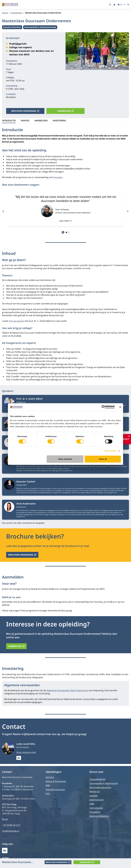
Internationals (96, 808)
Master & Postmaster (56, 781)
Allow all (103, 459)
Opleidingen (17, 13)
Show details (110, 451)
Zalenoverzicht (97, 800)
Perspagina (95, 812)
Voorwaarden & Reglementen (104, 783)
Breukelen (11, 97)
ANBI (92, 804)
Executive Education (12, 28)
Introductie (9, 121)
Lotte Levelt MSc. (26, 744)
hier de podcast (17, 321)
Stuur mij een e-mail (26, 752)
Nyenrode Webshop (99, 816)
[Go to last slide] (3, 211)
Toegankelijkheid (97, 779)
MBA (48, 785)
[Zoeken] (110, 5)
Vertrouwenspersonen (100, 787)
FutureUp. (58, 177)
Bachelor (50, 777)
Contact (124, 439)
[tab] (66, 232)
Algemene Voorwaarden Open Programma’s (67, 690)
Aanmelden (65, 111)
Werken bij (95, 792)
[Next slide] (128, 211)
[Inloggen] (114, 5)
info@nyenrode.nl (11, 831)
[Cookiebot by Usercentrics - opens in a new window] (103, 407)
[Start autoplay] (63, 232)
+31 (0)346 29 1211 (12, 825)
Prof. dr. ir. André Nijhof (29, 399)
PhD (48, 794)
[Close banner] (120, 407)
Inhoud (25, 121)
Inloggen (94, 796)
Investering (59, 121)
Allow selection (65, 459)
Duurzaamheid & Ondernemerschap (40, 28)
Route (5, 819)
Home (5, 13)
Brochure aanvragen (25, 111)
